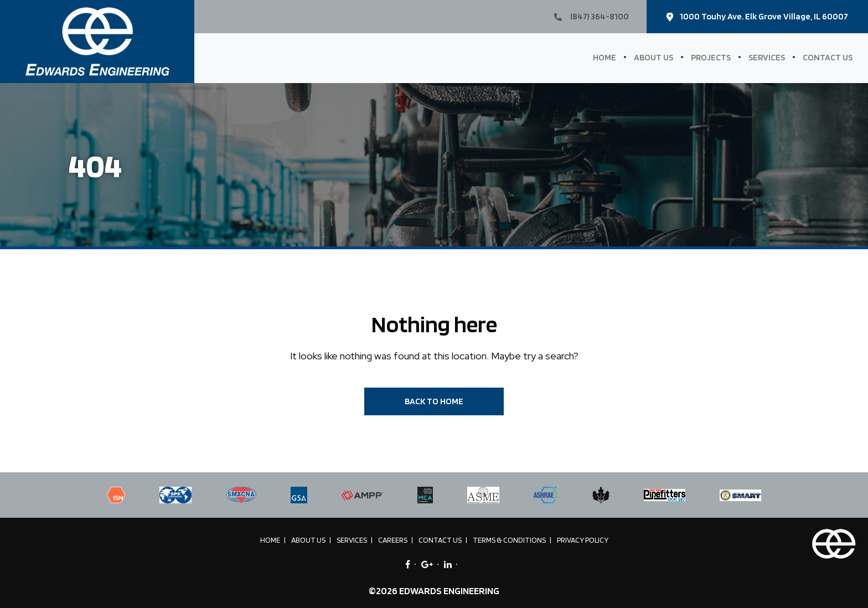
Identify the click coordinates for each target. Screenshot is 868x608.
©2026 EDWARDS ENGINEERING (434, 591)
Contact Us (828, 57)
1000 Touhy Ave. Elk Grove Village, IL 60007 (757, 16)
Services (767, 57)
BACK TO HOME (434, 401)
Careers (393, 540)
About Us (653, 57)
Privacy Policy (583, 540)
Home (604, 57)
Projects (711, 57)
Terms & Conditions (509, 540)
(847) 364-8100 (591, 16)
